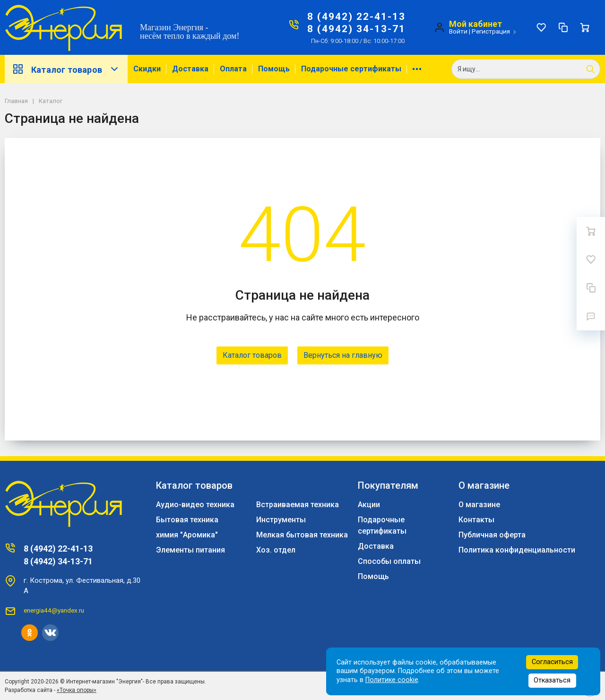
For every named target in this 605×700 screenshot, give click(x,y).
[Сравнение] (563, 27)
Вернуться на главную (343, 355)
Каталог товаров (66, 69)
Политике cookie (392, 680)
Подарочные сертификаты (351, 69)
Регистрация (491, 31)
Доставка (190, 69)
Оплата (233, 69)
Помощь (274, 69)
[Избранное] (541, 27)
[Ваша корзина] (585, 27)
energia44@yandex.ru (54, 610)
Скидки (147, 69)
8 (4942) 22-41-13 (356, 17)
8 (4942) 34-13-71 (356, 29)
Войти (458, 31)
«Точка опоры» (77, 690)
